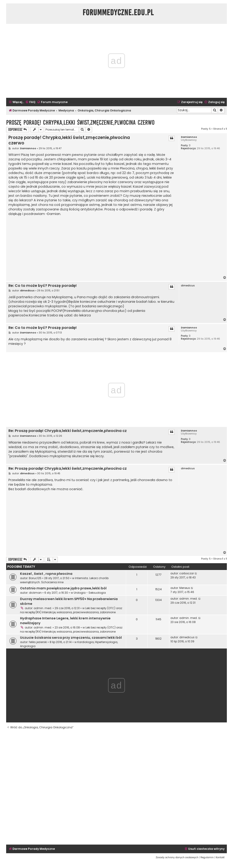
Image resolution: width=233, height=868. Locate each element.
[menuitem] (30, 102)
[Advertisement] (92, 246)
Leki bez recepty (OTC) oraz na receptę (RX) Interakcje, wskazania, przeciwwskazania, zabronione (71, 610)
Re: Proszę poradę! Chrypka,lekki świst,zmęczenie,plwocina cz (68, 431)
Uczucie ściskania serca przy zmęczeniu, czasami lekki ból (71, 638)
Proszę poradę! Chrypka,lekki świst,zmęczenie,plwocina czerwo (80, 122)
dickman (35, 593)
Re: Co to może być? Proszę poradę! (43, 286)
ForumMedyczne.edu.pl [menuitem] (118, 13)
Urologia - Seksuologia (90, 593)
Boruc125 (35, 578)
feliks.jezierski (38, 642)
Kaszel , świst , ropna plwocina (46, 574)
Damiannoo (189, 137)
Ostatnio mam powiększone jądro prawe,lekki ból (63, 588)
